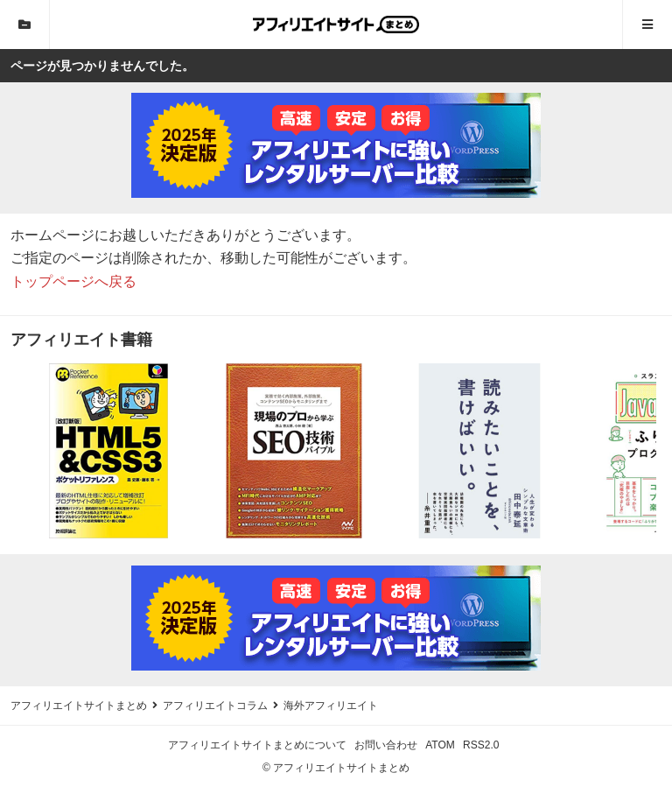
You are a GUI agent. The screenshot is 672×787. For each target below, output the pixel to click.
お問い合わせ (386, 745)
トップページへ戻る (73, 281)
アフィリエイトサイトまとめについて (257, 745)
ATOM (440, 745)
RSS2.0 (481, 745)
